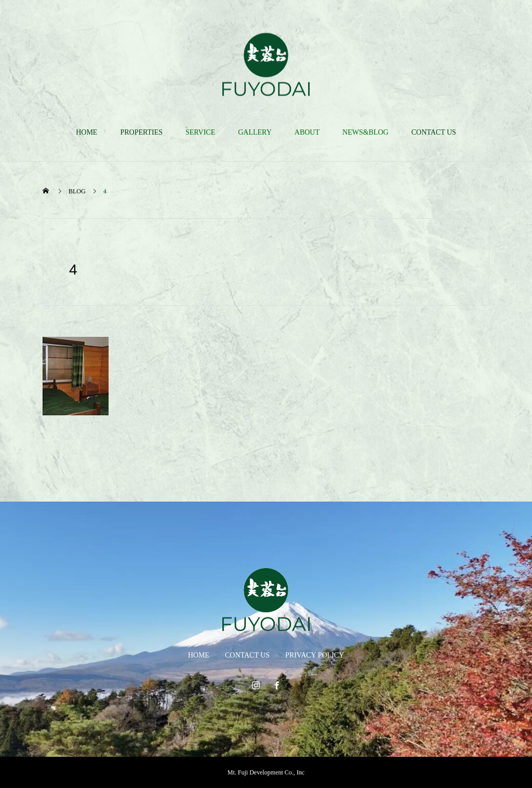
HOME (87, 132)
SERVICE (200, 132)
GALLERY (255, 132)
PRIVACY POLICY (315, 655)
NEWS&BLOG (365, 132)
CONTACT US (434, 132)
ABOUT (307, 132)
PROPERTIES (141, 132)
